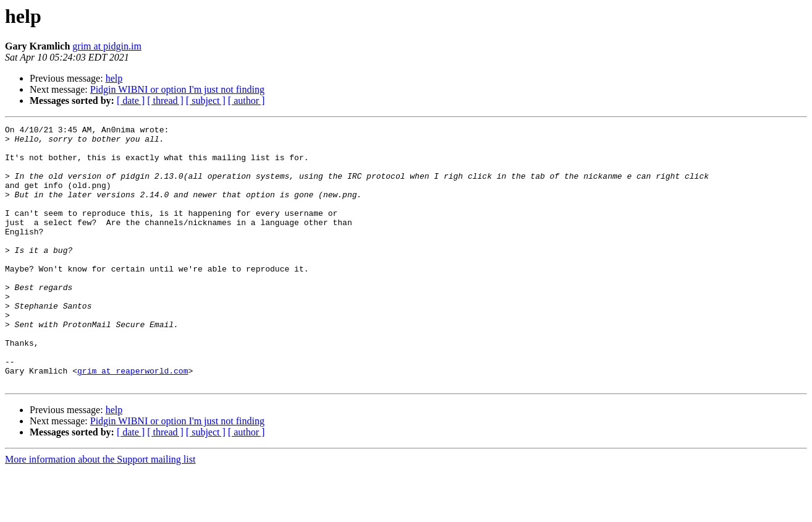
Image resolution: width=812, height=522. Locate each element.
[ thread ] (165, 101)
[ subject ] (206, 101)
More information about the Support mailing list (100, 511)
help (114, 78)
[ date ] (131, 101)
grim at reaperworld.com (133, 421)
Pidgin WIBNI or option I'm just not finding (177, 89)
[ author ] (247, 101)
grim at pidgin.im (107, 46)
